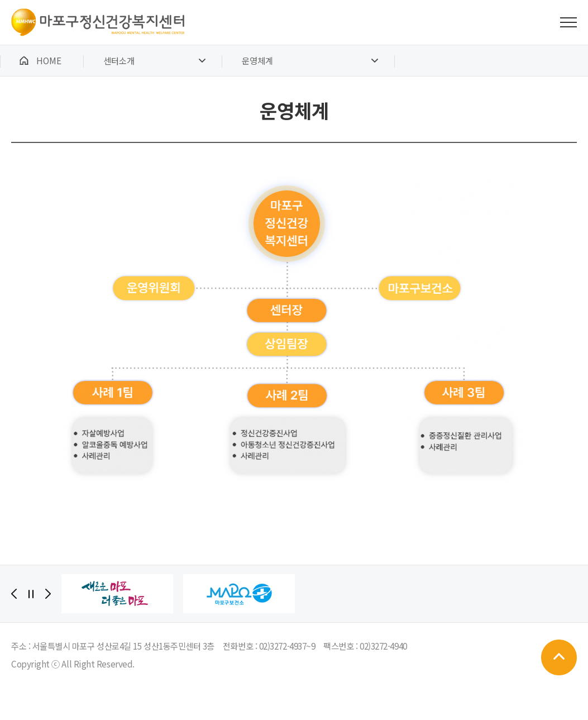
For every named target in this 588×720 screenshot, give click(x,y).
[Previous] (14, 594)
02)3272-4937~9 (287, 646)
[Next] (48, 594)
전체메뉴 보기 (568, 22)
